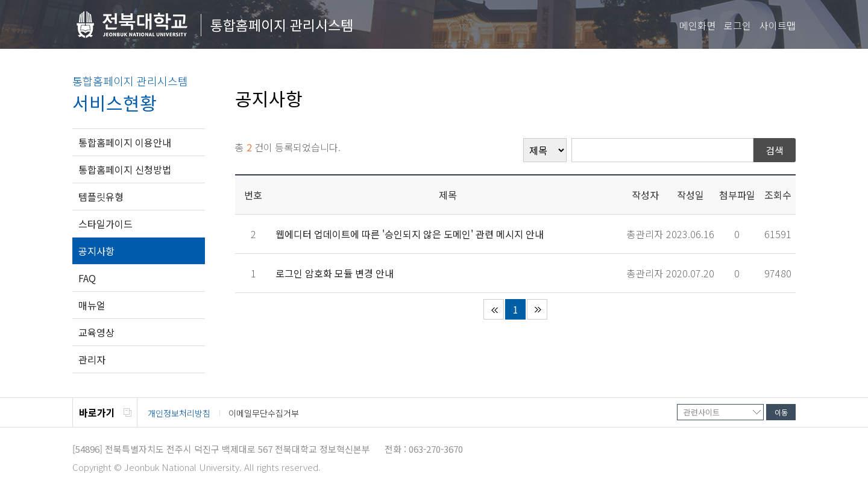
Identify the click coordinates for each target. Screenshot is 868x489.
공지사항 (96, 251)
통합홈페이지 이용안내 (125, 142)
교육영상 (96, 332)
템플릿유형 (101, 197)
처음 (494, 309)
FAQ (87, 278)
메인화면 (697, 25)
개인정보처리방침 (179, 413)
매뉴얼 (92, 305)
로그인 (737, 25)
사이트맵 (778, 25)
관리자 (92, 359)
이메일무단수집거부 (264, 413)
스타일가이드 (105, 224)
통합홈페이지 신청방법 (125, 169)
